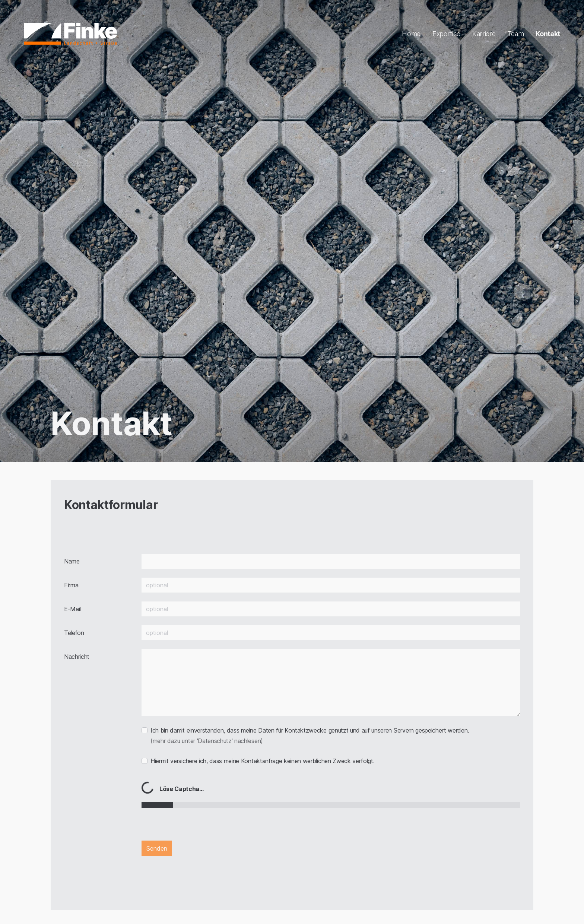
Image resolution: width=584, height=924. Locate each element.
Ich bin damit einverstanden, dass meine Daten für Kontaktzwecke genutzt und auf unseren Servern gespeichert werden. (310, 736)
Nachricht (77, 657)
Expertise (446, 34)
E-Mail (72, 609)
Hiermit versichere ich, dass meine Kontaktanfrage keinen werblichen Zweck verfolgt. (262, 761)
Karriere (484, 34)
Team (516, 34)
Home (411, 34)
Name (72, 561)
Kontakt (548, 34)
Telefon (74, 633)
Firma (71, 585)
